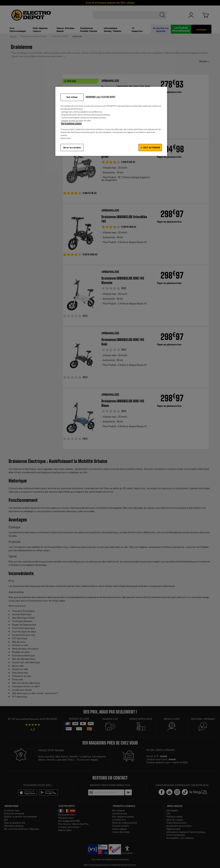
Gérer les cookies (72, 147)
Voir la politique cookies (71, 123)
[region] (111, 121)
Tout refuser (72, 97)
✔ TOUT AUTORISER (150, 147)
